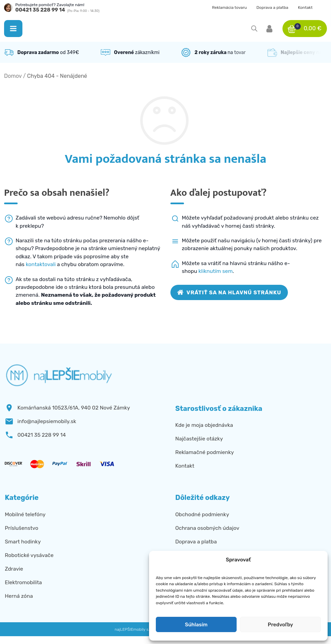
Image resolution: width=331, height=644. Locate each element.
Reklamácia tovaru (229, 7)
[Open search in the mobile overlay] (254, 29)
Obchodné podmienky (202, 514)
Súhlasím (196, 625)
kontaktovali (41, 264)
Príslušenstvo (22, 528)
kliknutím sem (216, 271)
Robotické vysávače (29, 555)
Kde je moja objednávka (204, 425)
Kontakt (305, 7)
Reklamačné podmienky (205, 452)
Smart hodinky (23, 542)
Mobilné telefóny (25, 514)
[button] (13, 29)
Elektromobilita (23, 582)
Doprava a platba (272, 7)
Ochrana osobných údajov (207, 528)
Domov (13, 76)
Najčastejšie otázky (199, 439)
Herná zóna (19, 596)
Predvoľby (280, 625)
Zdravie (14, 569)
